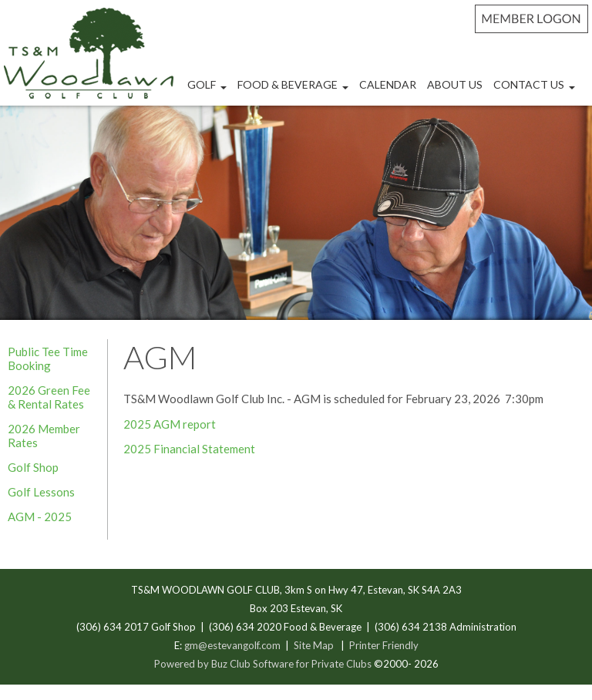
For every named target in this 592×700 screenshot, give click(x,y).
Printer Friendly (384, 645)
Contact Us (536, 91)
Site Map (314, 645)
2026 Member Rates (44, 436)
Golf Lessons (41, 492)
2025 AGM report (170, 424)
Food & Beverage (295, 91)
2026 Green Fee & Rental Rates (49, 397)
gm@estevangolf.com (232, 645)
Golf (209, 91)
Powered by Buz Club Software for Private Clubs (264, 664)
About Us (455, 84)
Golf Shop (33, 467)
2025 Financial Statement (189, 449)
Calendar (388, 84)
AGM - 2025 (40, 517)
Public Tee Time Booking (48, 358)
